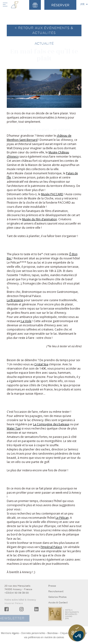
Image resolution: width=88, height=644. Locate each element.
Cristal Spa (41, 364)
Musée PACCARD (52, 194)
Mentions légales (10, 633)
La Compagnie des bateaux (51, 424)
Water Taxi (14, 428)
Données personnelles (33, 633)
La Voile (26, 321)
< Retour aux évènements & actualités (44, 30)
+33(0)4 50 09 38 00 (17, 593)
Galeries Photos (57, 597)
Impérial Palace (14, 603)
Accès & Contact (58, 603)
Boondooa (53, 633)
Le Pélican (62, 518)
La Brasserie (15, 300)
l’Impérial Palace (51, 547)
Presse (52, 586)
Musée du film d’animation (40, 219)
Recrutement (56, 591)
